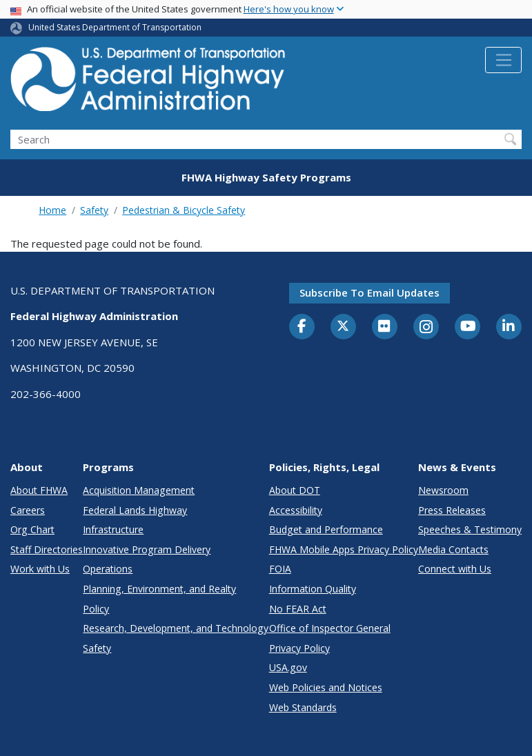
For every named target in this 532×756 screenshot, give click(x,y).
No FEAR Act (298, 609)
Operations (108, 569)
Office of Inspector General (330, 628)
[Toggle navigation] (503, 60)
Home (52, 210)
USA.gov (288, 667)
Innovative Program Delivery (147, 549)
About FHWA (39, 490)
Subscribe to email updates (370, 292)
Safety (94, 210)
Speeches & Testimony (470, 529)
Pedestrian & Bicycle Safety (184, 210)
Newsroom (443, 490)
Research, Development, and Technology (176, 628)
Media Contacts (453, 549)
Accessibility (296, 510)
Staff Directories (47, 549)
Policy (96, 609)
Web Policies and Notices (326, 687)
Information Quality (313, 589)
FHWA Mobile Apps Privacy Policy (344, 549)
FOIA (280, 569)
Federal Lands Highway (135, 510)
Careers (28, 510)
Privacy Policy (299, 648)
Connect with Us (455, 569)
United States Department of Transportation (115, 27)
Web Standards (303, 707)
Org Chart (32, 529)
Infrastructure (113, 529)
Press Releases (452, 510)
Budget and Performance (326, 529)
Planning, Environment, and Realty (159, 589)
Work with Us (40, 569)
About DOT (295, 490)
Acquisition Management (139, 490)
